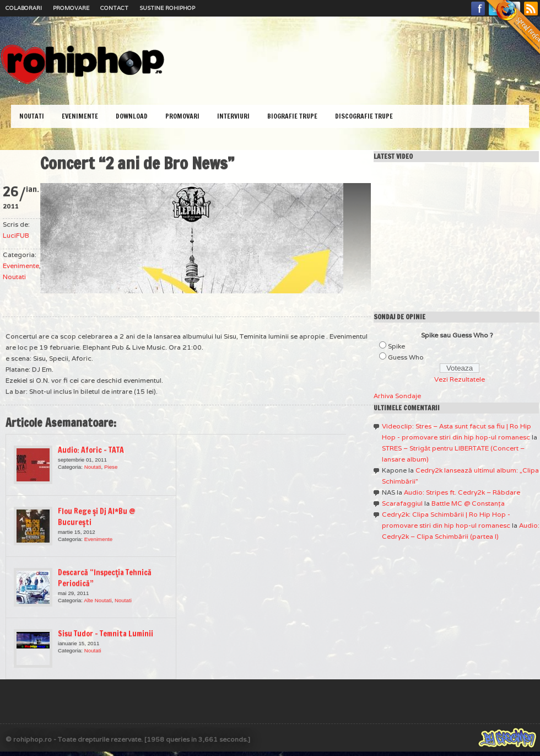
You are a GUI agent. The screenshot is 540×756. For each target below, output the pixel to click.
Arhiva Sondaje (397, 396)
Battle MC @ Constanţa (468, 503)
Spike (396, 346)
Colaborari (24, 8)
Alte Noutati (98, 600)
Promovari (182, 116)
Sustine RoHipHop (167, 8)
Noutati (32, 116)
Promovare (71, 8)
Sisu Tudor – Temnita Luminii (106, 634)
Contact (114, 8)
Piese (111, 467)
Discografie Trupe (364, 116)
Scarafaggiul (402, 503)
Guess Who (406, 357)
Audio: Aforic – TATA (91, 450)
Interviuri (233, 116)
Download (132, 116)
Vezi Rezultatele (460, 379)
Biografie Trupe (292, 116)
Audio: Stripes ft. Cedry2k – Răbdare (462, 492)
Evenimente (80, 116)
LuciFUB (16, 235)
